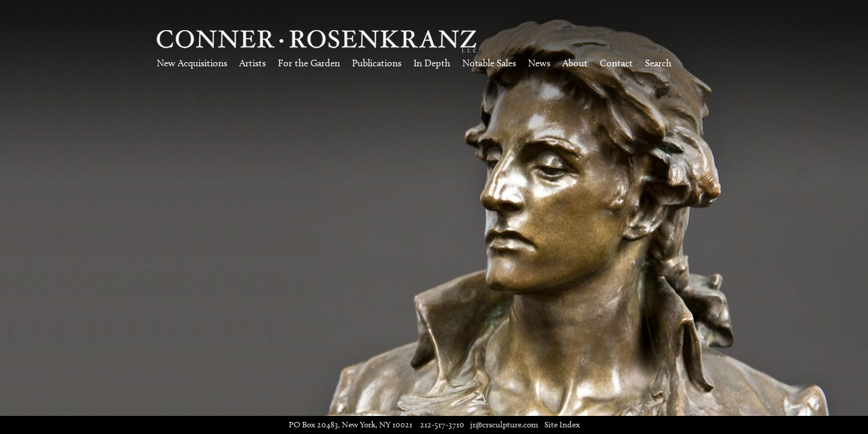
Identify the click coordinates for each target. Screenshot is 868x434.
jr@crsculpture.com (504, 425)
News (539, 63)
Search (658, 63)
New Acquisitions (192, 63)
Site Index (562, 425)
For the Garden (309, 63)
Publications (377, 63)
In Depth (432, 63)
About (575, 63)
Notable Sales (489, 63)
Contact (616, 63)
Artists (253, 63)
